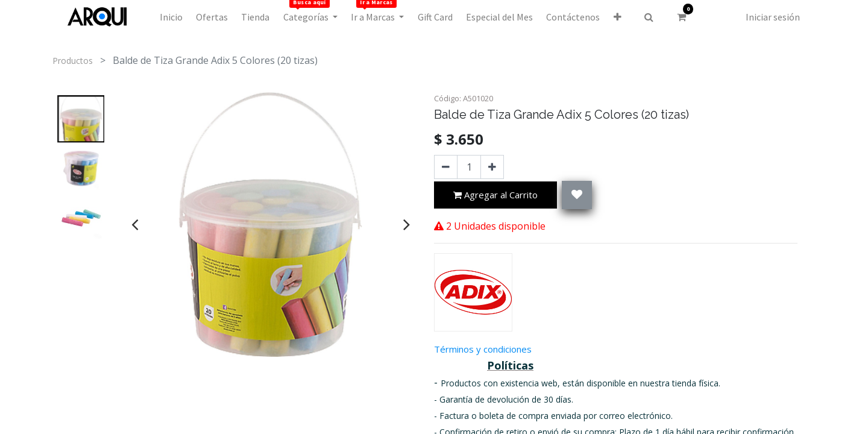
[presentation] (135, 224)
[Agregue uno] (492, 167)
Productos (73, 61)
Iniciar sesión (773, 17)
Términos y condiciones (483, 349)
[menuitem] (171, 17)
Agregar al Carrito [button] (495, 196)
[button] (618, 17)
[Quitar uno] (446, 167)
